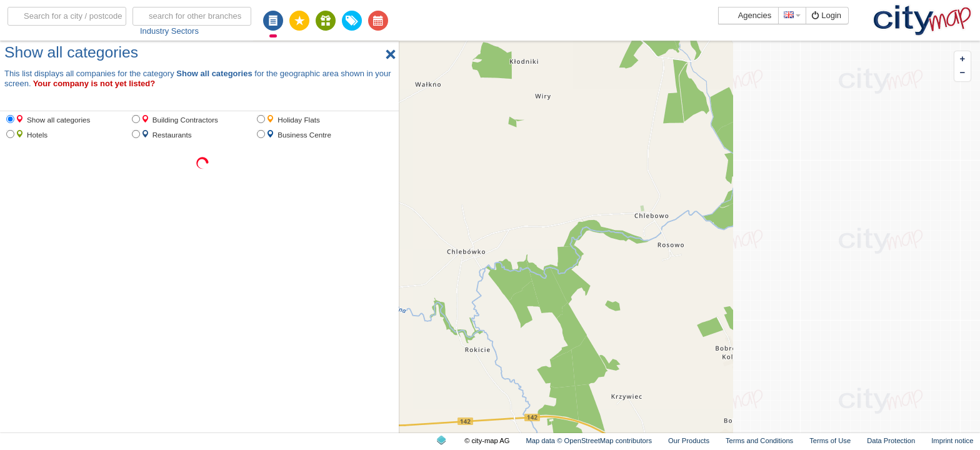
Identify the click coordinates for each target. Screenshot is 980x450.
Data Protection (891, 441)
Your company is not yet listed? (94, 83)
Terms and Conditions (759, 441)
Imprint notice (952, 441)
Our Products (689, 441)
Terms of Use (830, 441)
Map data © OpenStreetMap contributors (589, 441)
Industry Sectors (169, 31)
